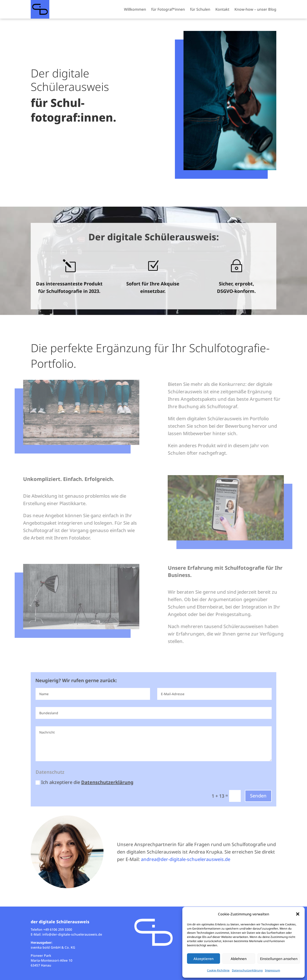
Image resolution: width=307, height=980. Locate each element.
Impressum (272, 970)
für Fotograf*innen (168, 9)
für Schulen (200, 9)
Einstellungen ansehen (279, 959)
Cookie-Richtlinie (218, 970)
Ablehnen (239, 959)
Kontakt (222, 9)
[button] (298, 914)
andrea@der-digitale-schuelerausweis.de (186, 859)
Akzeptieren (204, 959)
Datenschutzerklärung (247, 970)
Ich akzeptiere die (85, 796)
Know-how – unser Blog (255, 9)
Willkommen (135, 9)
